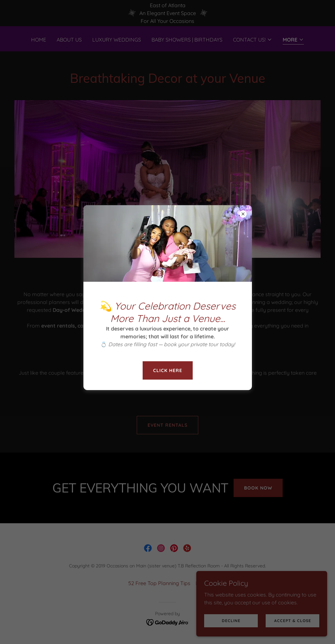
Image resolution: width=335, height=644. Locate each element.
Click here (168, 370)
